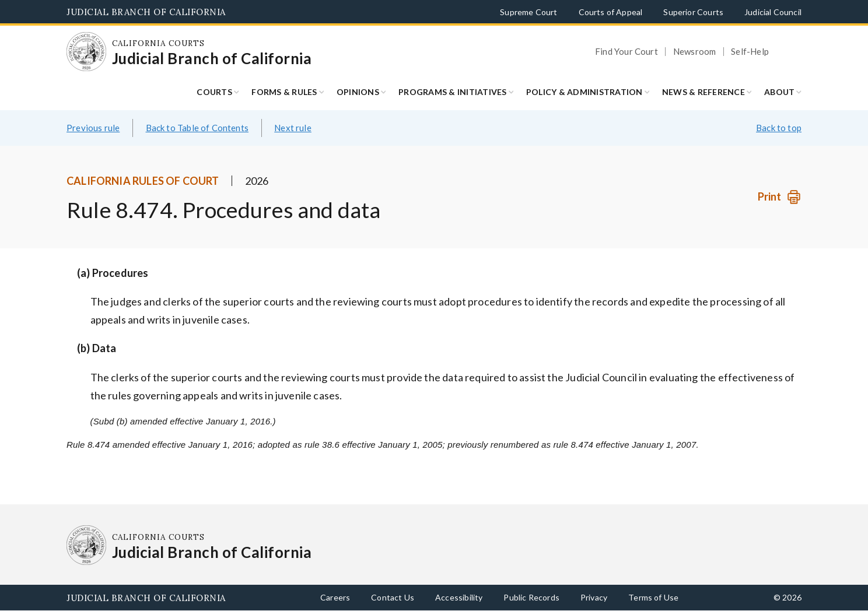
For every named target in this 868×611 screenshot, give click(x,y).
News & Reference (703, 92)
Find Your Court (626, 52)
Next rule (293, 128)
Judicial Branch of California (146, 12)
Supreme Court (528, 12)
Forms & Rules (284, 92)
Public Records (531, 597)
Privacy (594, 597)
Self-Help (750, 52)
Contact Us (393, 597)
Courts (214, 92)
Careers (335, 597)
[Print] (780, 197)
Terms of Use (653, 597)
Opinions (358, 92)
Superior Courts (693, 12)
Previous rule (93, 128)
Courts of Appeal (611, 12)
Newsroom (694, 52)
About (779, 92)
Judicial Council (773, 12)
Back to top (779, 128)
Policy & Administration (584, 92)
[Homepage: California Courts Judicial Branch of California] (86, 52)
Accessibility (459, 597)
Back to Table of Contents (197, 128)
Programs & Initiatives (453, 92)
